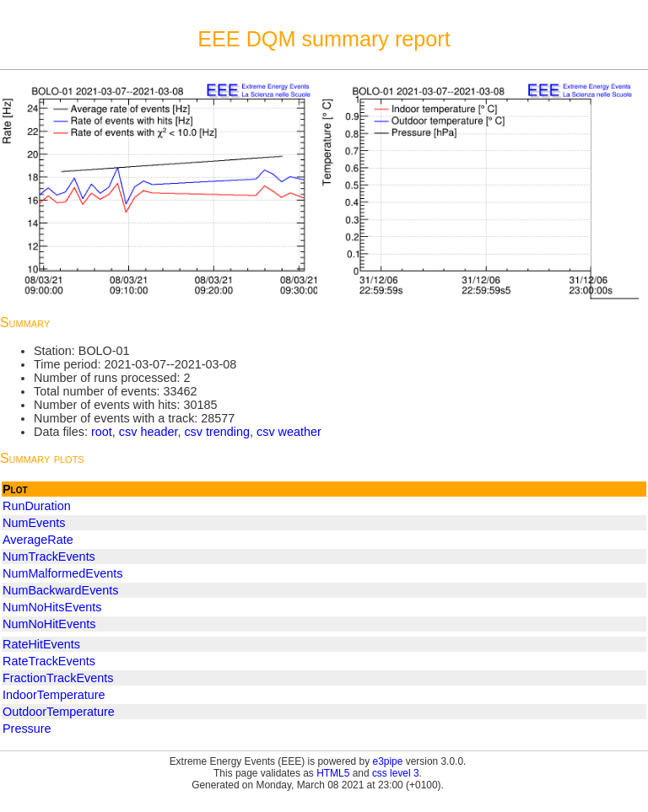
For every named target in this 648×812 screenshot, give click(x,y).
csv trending (217, 432)
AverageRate (38, 540)
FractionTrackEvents (58, 678)
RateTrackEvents (49, 661)
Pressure (27, 729)
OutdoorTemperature (59, 712)
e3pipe (388, 761)
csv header (148, 432)
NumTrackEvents (49, 557)
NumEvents (34, 523)
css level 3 (396, 773)
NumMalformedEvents (62, 573)
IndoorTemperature (54, 695)
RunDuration (37, 506)
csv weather (289, 432)
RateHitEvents (41, 644)
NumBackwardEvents (61, 590)
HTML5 (333, 773)
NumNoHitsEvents (52, 607)
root (102, 432)
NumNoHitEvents (49, 624)
